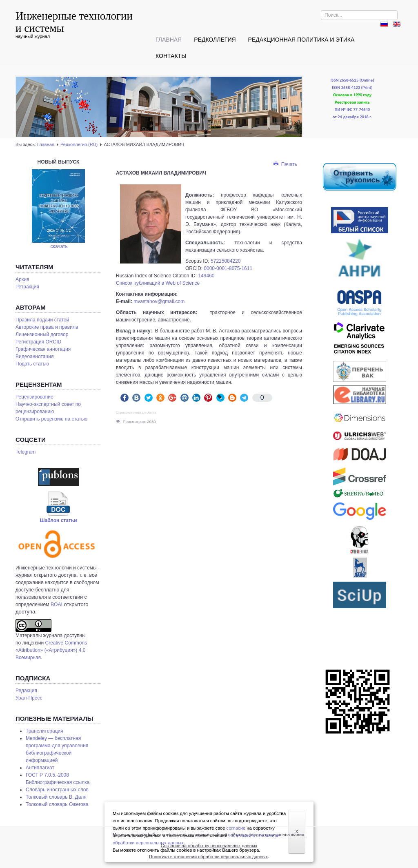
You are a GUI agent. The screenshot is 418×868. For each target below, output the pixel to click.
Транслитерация (44, 731)
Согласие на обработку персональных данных (209, 846)
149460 (206, 276)
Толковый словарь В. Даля (56, 797)
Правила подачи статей (42, 320)
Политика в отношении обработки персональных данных (208, 857)
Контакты (171, 56)
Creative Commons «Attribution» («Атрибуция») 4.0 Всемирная (51, 650)
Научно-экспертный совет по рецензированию (48, 408)
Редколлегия (215, 40)
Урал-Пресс (29, 698)
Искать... (321, 10)
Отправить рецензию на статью (51, 419)
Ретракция (27, 287)
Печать (285, 164)
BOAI (57, 604)
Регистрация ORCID (38, 342)
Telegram (26, 452)
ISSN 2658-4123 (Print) (352, 87)
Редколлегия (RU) (79, 144)
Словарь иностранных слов (57, 790)
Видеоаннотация (35, 356)
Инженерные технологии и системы (74, 22)
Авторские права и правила (47, 327)
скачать (59, 246)
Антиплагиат (40, 768)
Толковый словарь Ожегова (57, 804)
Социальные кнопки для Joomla (136, 413)
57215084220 (226, 261)
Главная (169, 40)
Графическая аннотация (43, 349)
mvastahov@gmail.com (159, 301)
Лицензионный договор (42, 334)
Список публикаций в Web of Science (158, 283)
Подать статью (32, 364)
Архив (22, 279)
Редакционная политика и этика (301, 40)
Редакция (26, 691)
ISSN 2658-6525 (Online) (352, 80)
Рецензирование (34, 397)
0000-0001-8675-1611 (228, 268)
